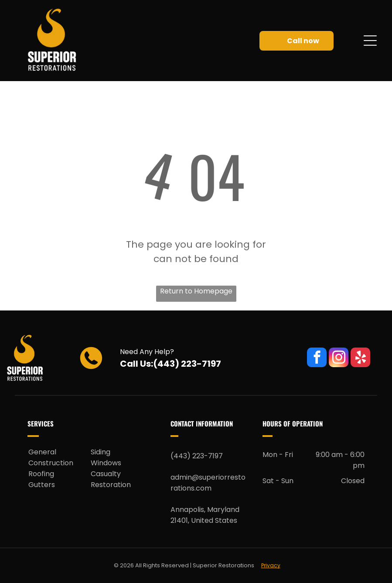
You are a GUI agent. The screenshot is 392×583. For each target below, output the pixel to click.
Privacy (271, 565)
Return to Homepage (196, 291)
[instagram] (339, 358)
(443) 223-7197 (187, 364)
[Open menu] (370, 41)
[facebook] (317, 358)
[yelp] (360, 358)
